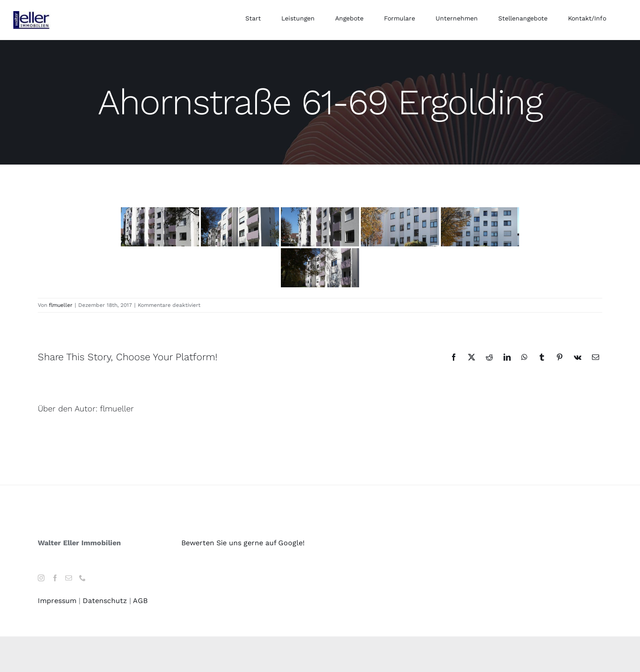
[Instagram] (41, 578)
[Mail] (69, 578)
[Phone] (82, 578)
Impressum (57, 601)
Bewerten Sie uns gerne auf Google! (243, 543)
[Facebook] (55, 578)
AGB (140, 601)
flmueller (61, 305)
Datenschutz (105, 601)
